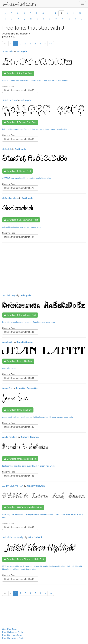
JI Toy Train (8, 51)
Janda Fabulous (10, 437)
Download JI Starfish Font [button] (17, 171)
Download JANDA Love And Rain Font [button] (23, 507)
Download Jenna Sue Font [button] (18, 410)
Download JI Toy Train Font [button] (18, 73)
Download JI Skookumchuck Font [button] (21, 220)
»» (51, 44)
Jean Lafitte (8, 342)
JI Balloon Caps (10, 100)
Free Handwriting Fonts (13, 638)
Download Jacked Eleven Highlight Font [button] (24, 559)
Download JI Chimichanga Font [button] (20, 315)
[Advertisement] (45, 266)
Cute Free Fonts (10, 629)
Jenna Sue (7, 388)
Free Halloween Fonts (12, 632)
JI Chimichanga (9, 295)
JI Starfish (7, 149)
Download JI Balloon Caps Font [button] (20, 122)
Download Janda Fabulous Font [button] (20, 459)
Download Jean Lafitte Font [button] (18, 361)
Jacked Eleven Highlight (13, 537)
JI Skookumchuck (10, 198)
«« (5, 44)
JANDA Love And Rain (13, 486)
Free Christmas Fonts (12, 635)
